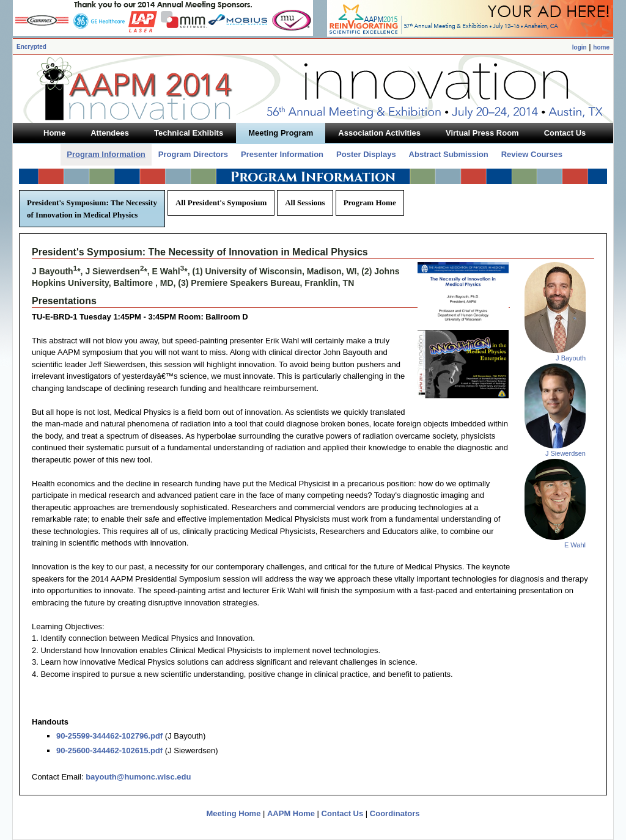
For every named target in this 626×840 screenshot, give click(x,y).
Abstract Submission (449, 154)
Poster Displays (366, 154)
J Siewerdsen (565, 453)
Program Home (370, 203)
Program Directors (193, 154)
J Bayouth (571, 358)
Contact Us (343, 813)
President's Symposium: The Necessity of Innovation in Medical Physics (92, 209)
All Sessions (305, 203)
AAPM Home (291, 813)
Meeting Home (234, 813)
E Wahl (575, 545)
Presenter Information (282, 154)
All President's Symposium (221, 203)
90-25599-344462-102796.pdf (109, 736)
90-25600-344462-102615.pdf (109, 751)
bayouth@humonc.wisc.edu (138, 777)
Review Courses (532, 154)
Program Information (106, 154)
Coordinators (395, 813)
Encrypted (31, 47)
